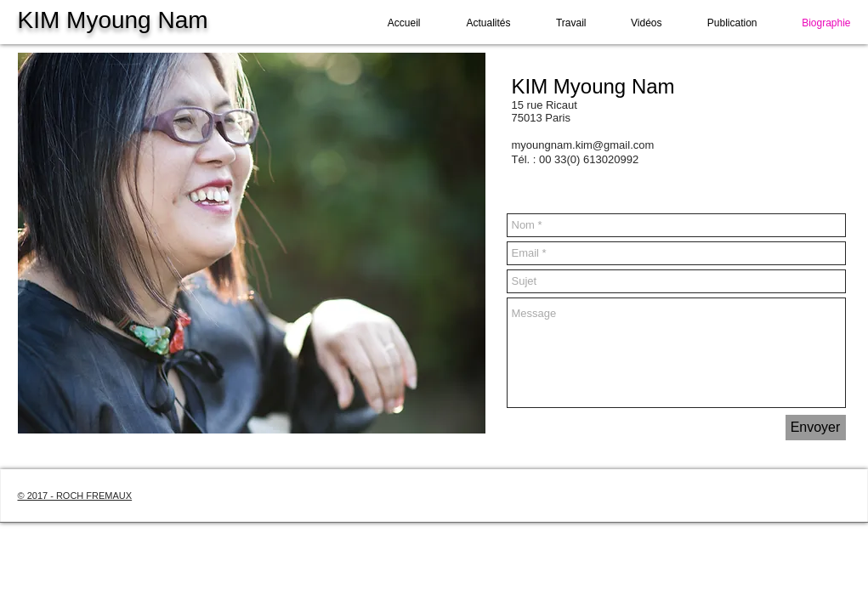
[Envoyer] (816, 428)
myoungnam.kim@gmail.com (583, 145)
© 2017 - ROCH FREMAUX (75, 496)
